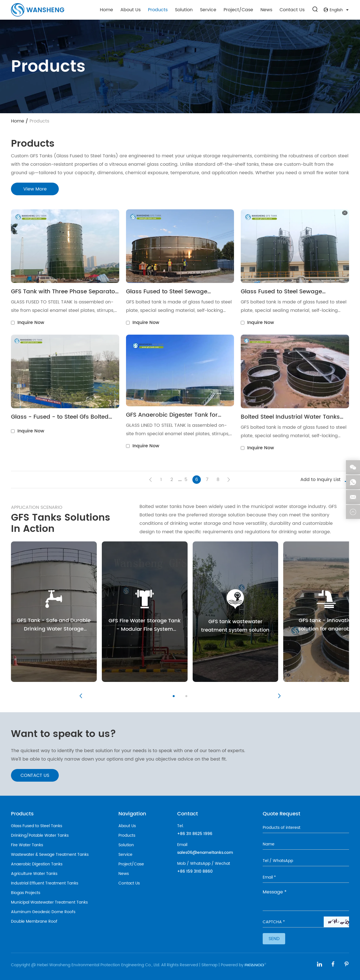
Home (106, 10)
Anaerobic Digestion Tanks (37, 864)
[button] (81, 696)
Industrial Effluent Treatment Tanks (45, 883)
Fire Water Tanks (27, 845)
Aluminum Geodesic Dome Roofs (43, 912)
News (266, 10)
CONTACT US (35, 775)
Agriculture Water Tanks (34, 874)
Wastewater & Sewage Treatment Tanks (50, 855)
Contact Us (292, 10)
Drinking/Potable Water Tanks (40, 835)
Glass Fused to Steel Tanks (37, 826)
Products (158, 10)
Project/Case (238, 10)
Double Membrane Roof (34, 921)
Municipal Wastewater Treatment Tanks (49, 902)
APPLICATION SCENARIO (37, 507)
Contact (188, 814)
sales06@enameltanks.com (205, 853)
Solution (184, 10)
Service (208, 10)
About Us (130, 10)
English (336, 10)
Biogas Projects (26, 893)
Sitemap (209, 965)
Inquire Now (31, 323)
